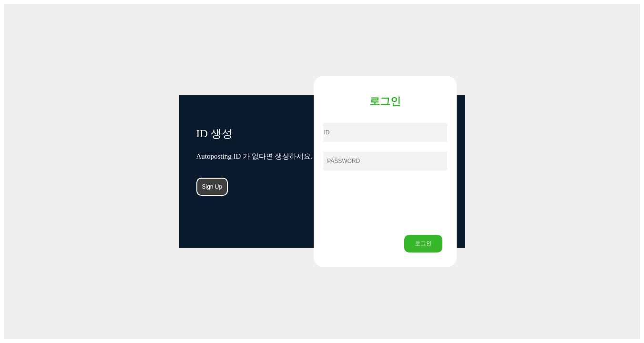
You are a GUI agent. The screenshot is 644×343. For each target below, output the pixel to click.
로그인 (423, 243)
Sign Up (212, 187)
